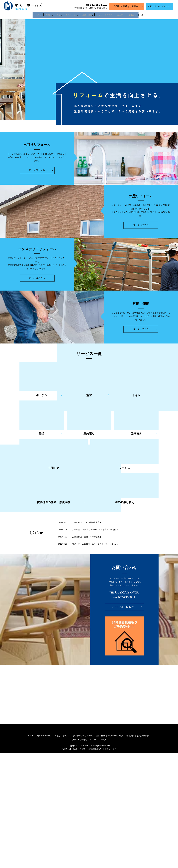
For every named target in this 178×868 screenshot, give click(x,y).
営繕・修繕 (88, 14)
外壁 (55, 14)
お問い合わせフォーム (159, 6)
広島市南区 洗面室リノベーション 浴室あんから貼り (95, 528)
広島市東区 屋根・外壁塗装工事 (87, 535)
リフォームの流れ (108, 14)
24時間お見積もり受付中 (126, 6)
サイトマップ (100, 738)
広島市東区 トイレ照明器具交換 (87, 521)
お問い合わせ (143, 734)
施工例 (125, 14)
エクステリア (70, 14)
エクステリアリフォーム (82, 734)
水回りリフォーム (44, 734)
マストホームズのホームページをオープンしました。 (96, 542)
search (150, 14)
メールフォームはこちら (124, 605)
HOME (31, 14)
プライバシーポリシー (82, 738)
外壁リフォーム (61, 734)
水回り (44, 14)
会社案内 (139, 14)
